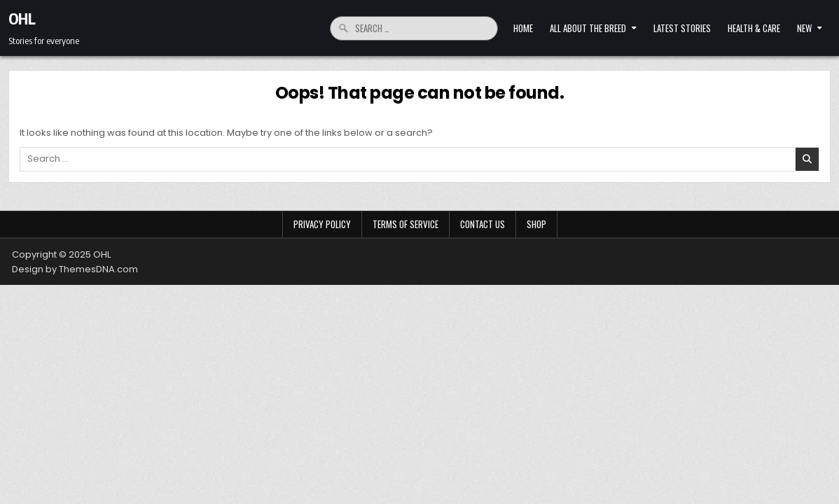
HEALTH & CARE (754, 28)
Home (523, 28)
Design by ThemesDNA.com (75, 269)
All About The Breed (588, 28)
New (804, 28)
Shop (536, 224)
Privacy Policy (322, 224)
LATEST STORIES (682, 28)
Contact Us (483, 224)
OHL (22, 18)
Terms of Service (405, 224)
